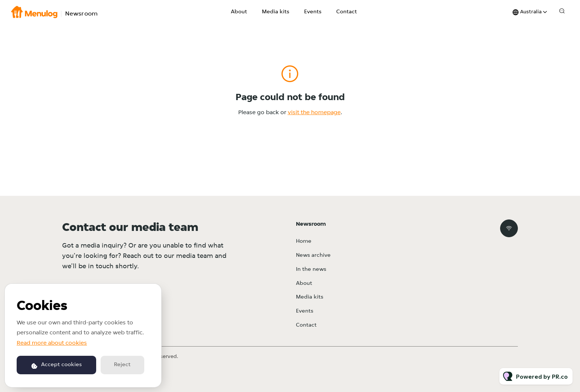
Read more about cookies (52, 343)
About (239, 12)
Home (304, 241)
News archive (313, 255)
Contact (347, 12)
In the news (311, 270)
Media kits (276, 12)
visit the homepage (314, 113)
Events (313, 12)
